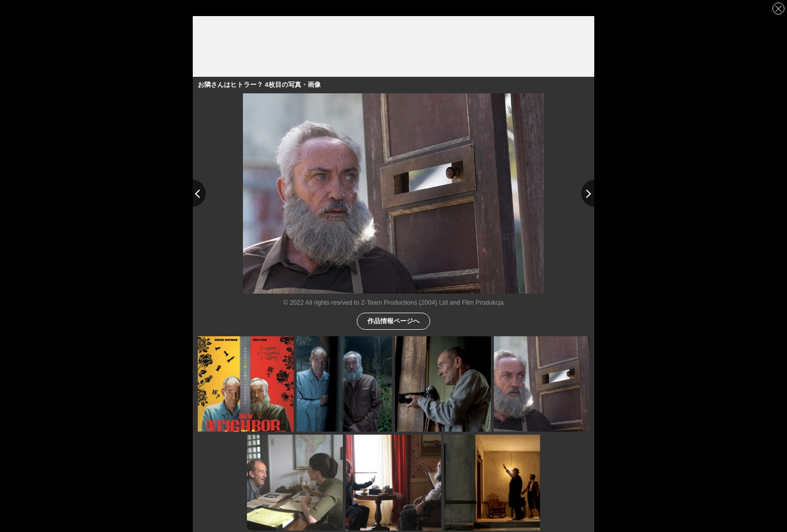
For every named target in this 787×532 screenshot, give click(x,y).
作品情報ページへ (393, 320)
